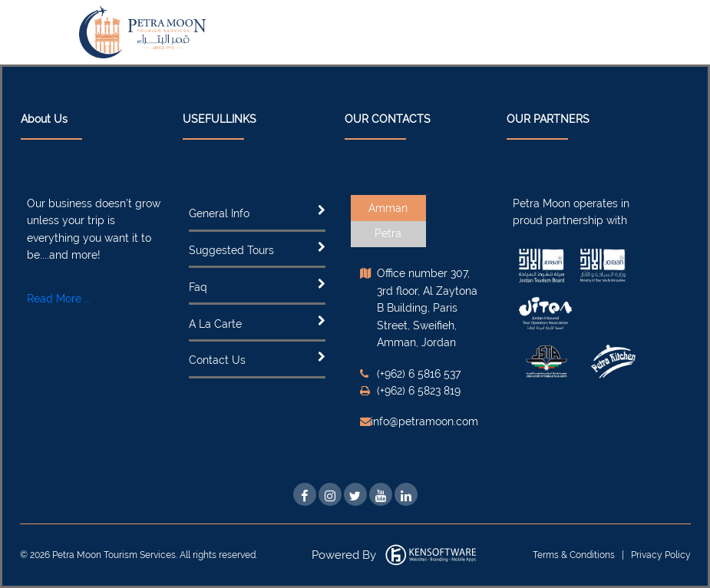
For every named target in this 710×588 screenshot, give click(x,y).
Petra (388, 233)
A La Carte (215, 324)
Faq (198, 287)
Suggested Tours (231, 250)
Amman (388, 208)
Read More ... (59, 299)
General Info (219, 213)
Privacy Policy (661, 555)
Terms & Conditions (575, 555)
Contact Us (217, 360)
